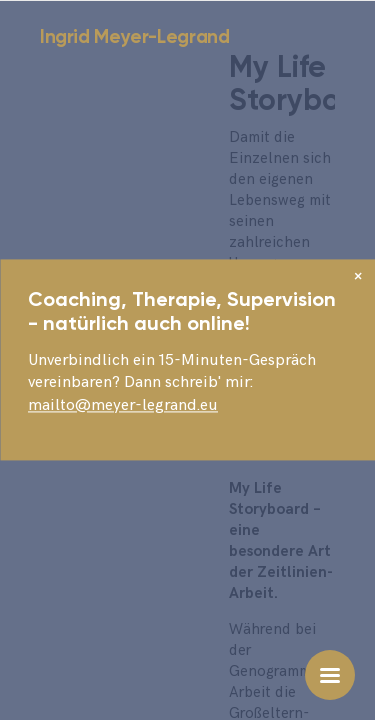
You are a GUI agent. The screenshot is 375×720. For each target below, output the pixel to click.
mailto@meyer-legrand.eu (123, 405)
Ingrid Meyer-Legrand (134, 36)
